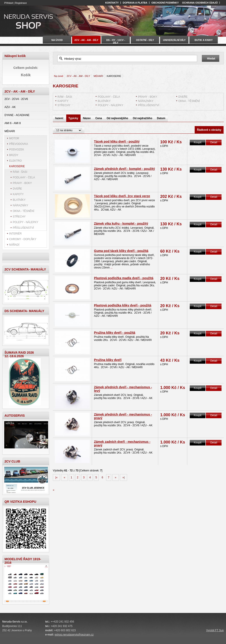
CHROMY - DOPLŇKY (23, 239)
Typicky (73, 118)
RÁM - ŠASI (20, 172)
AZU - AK (10, 107)
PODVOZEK (17, 150)
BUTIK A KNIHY (204, 40)
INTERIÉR (15, 234)
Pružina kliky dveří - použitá (115, 333)
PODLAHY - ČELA (24, 177)
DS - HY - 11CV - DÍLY (116, 41)
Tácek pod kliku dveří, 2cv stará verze (122, 196)
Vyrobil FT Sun (215, 630)
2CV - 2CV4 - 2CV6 (16, 99)
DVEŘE (17, 189)
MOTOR (14, 138)
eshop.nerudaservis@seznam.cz (74, 635)
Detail (214, 142)
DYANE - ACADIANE (17, 115)
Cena (99, 118)
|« (56, 477)
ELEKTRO (15, 161)
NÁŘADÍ (14, 245)
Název (87, 118)
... (111, 268)
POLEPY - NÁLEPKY (26, 222)
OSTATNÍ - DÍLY (145, 40)
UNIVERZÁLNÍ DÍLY (174, 40)
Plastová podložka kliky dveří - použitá (123, 305)
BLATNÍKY (19, 200)
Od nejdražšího (143, 118)
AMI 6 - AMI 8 (13, 123)
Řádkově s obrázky (209, 130)
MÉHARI (10, 131)
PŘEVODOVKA (19, 144)
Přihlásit (9, 3)
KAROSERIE (17, 166)
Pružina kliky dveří (108, 360)
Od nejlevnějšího (117, 118)
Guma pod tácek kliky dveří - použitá (121, 251)
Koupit (198, 142)
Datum (161, 118)
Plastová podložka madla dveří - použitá (124, 278)
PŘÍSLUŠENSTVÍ (23, 228)
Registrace (21, 3)
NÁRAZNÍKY (20, 205)
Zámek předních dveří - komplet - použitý (124, 169)
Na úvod (59, 76)
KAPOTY (18, 194)
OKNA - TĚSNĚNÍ (23, 211)
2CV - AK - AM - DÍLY (78, 76)
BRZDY (14, 155)
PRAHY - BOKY (22, 183)
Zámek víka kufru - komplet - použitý (121, 224)
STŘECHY (19, 217)
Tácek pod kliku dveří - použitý (117, 141)
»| (124, 477)
